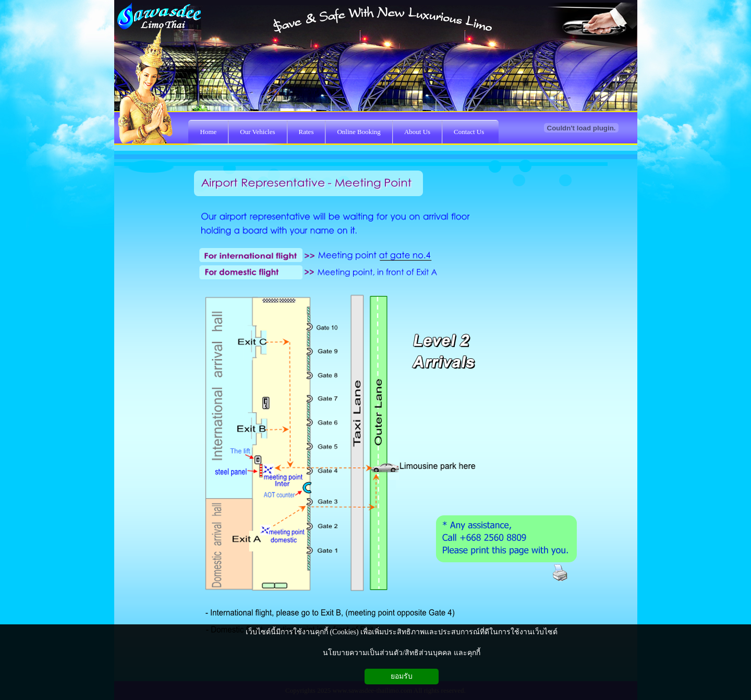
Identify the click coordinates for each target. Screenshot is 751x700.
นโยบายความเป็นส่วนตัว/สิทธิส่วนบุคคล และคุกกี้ (401, 653)
